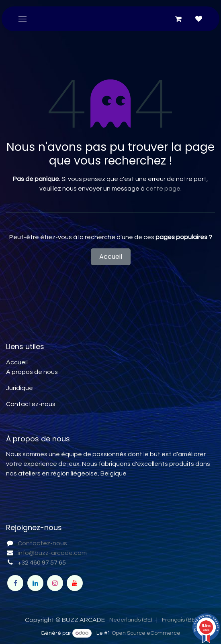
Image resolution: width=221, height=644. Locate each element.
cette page (163, 189)
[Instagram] (55, 583)
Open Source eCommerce (146, 633)
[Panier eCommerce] (178, 19)
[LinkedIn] (35, 583)
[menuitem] (131, 620)
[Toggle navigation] (23, 19)
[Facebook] (15, 583)
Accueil (111, 257)
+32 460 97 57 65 (42, 563)
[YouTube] (75, 583)
